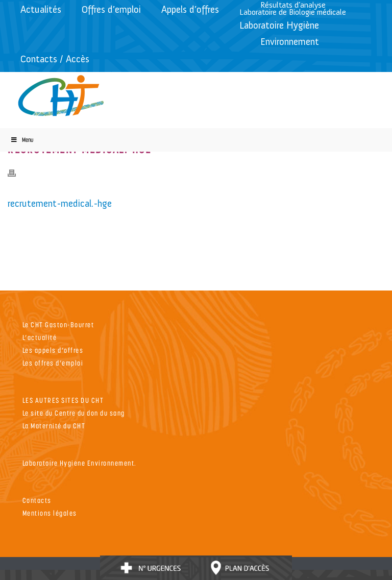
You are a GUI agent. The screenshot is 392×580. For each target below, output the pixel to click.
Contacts (37, 500)
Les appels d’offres (53, 350)
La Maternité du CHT (54, 426)
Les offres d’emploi (53, 363)
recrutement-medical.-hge (60, 203)
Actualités (41, 9)
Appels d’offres (190, 9)
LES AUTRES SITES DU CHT (63, 400)
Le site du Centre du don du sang (74, 413)
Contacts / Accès (55, 59)
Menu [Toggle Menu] (22, 140)
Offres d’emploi (111, 9)
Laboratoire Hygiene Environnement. (80, 463)
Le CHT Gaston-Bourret (58, 324)
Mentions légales (50, 513)
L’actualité (40, 337)
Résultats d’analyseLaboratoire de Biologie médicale (293, 8)
